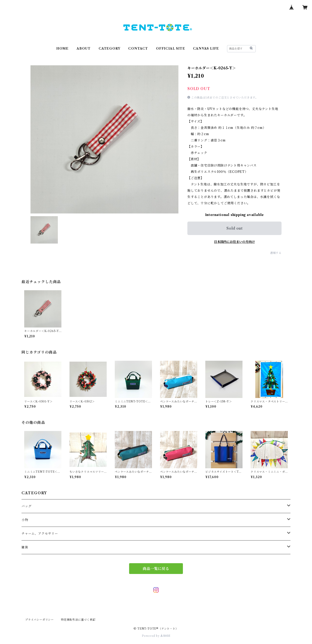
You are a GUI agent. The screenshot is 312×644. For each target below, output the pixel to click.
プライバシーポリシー (39, 620)
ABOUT (84, 48)
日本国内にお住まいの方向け (234, 242)
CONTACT (138, 48)
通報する (276, 253)
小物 (25, 520)
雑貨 (25, 547)
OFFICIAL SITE (170, 48)
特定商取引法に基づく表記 (78, 620)
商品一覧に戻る (156, 569)
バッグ (26, 506)
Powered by (156, 636)
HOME (62, 48)
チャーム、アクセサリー (40, 534)
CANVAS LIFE (206, 48)
